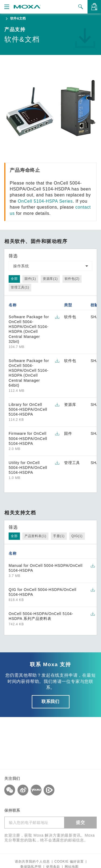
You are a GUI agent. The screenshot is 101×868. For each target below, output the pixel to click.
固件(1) (30, 279)
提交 (81, 822)
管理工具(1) (20, 287)
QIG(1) (77, 536)
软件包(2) (72, 279)
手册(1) (59, 536)
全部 (14, 279)
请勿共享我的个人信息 (32, 862)
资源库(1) (50, 279)
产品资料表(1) (35, 536)
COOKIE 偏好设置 (69, 862)
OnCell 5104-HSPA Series (45, 201)
